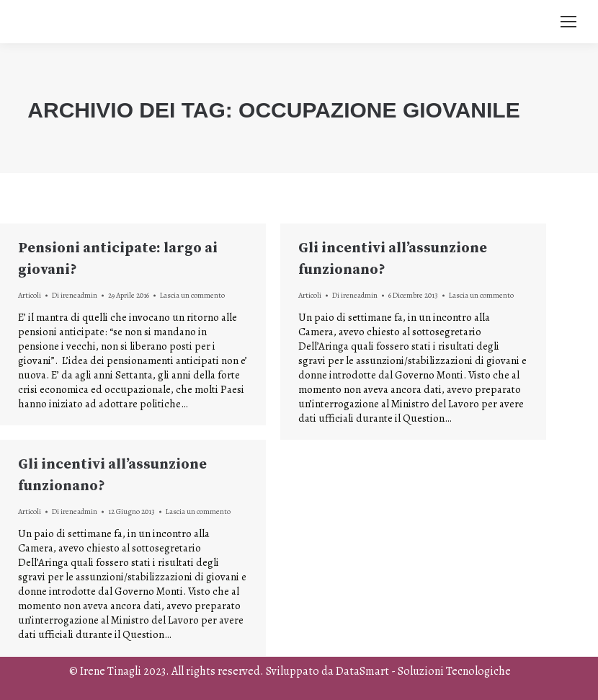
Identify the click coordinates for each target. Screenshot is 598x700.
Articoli (30, 295)
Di (75, 295)
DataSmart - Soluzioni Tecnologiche (423, 671)
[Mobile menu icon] (568, 22)
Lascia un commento (192, 295)
